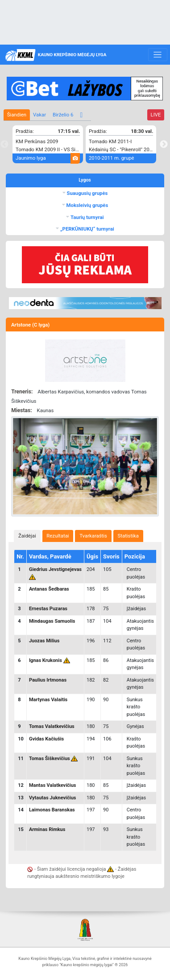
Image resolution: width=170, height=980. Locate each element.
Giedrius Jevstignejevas (55, 569)
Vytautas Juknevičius (53, 798)
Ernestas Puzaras (48, 609)
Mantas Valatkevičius (53, 785)
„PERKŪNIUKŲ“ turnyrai (87, 229)
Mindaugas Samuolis (52, 621)
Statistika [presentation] (128, 536)
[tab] (27, 536)
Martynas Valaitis (48, 700)
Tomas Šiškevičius (50, 759)
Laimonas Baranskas (52, 810)
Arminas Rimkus (47, 829)
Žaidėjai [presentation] (27, 536)
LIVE (156, 115)
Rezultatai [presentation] (58, 536)
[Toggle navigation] (158, 55)
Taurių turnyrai (86, 217)
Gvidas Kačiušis (46, 739)
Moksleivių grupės (87, 205)
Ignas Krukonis (46, 660)
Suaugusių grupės (87, 193)
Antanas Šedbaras (49, 589)
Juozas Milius (44, 641)
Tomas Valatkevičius (52, 726)
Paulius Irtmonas (48, 680)
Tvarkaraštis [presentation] (93, 536)
